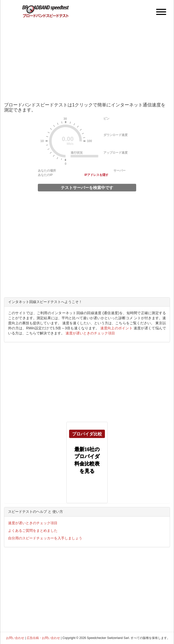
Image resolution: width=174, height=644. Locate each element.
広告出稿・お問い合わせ (43, 638)
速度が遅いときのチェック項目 (90, 333)
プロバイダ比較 (87, 434)
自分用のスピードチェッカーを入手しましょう (45, 538)
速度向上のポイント (117, 328)
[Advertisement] (87, 57)
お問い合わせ (15, 638)
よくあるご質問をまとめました (33, 531)
